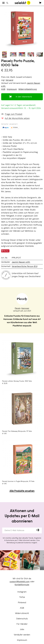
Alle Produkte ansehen (22, 491)
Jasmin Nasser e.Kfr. (21, 262)
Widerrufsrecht (22, 613)
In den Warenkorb (24, 97)
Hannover (25, 308)
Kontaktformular (22, 585)
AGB (22, 608)
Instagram (22, 592)
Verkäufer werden (22, 635)
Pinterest (22, 603)
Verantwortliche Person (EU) (25, 266)
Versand (9, 80)
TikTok (22, 597)
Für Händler (22, 624)
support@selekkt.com (20, 582)
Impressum (22, 640)
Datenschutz (22, 619)
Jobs (22, 629)
